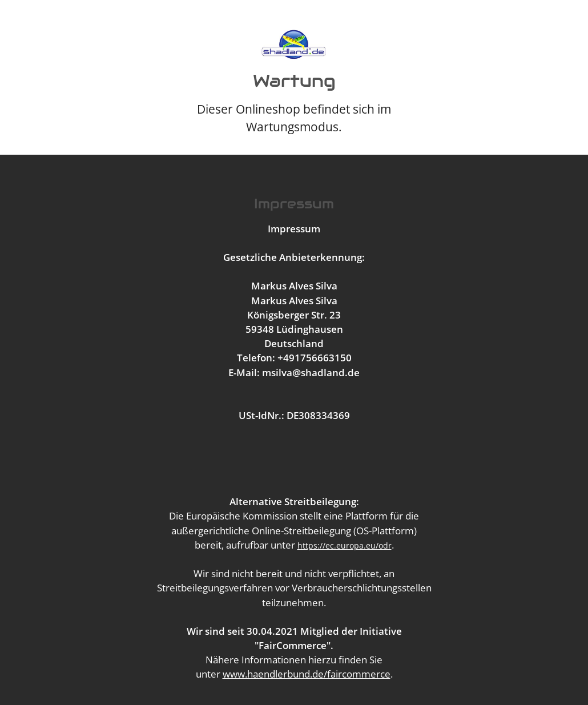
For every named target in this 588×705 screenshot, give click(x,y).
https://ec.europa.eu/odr (345, 545)
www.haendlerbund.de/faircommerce (307, 674)
